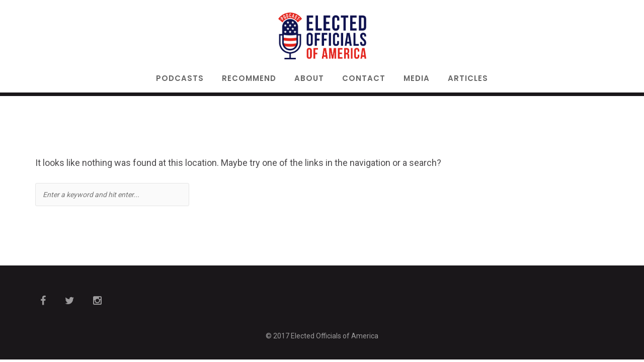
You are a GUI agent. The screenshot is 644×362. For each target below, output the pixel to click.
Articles (468, 79)
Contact (364, 79)
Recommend (249, 79)
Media (417, 79)
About (309, 79)
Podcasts (180, 79)
